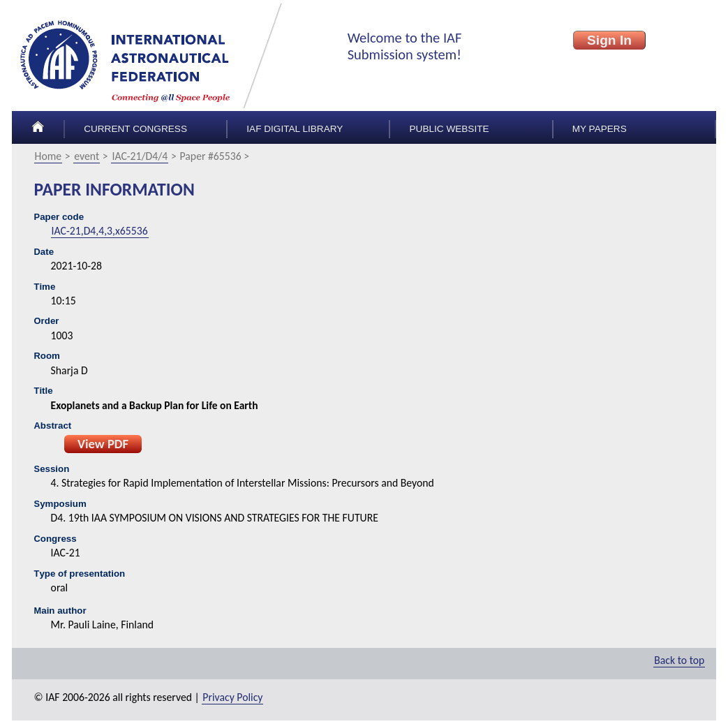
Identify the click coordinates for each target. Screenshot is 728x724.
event (87, 156)
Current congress (135, 129)
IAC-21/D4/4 (140, 156)
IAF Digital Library (295, 129)
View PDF (103, 444)
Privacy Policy (232, 697)
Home (49, 156)
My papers (600, 129)
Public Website (450, 129)
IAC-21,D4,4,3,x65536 (100, 231)
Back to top (679, 660)
